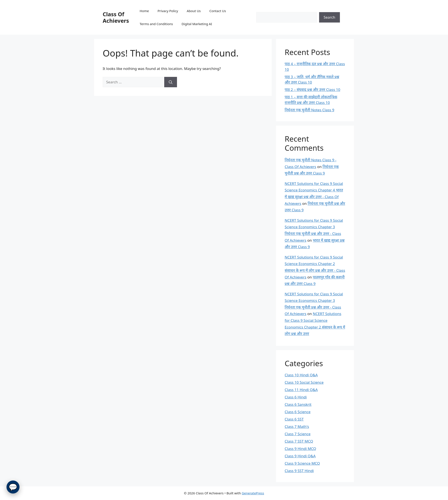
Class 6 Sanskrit (298, 404)
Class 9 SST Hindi (299, 471)
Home (144, 11)
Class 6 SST (294, 419)
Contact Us (218, 11)
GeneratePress (253, 493)
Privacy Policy (168, 11)
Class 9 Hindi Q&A (300, 456)
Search (330, 17)
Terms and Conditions (156, 24)
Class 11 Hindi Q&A (301, 390)
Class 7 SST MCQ (299, 441)
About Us (194, 11)
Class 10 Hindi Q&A (301, 375)
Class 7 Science (298, 434)
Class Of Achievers (116, 17)
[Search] (171, 82)
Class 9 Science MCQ (302, 463)
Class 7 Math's (297, 426)
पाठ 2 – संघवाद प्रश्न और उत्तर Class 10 (312, 90)
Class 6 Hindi (296, 397)
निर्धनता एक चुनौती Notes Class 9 (309, 110)
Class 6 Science (298, 412)
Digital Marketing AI (197, 24)
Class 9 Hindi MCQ (300, 449)
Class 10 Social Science (304, 382)
